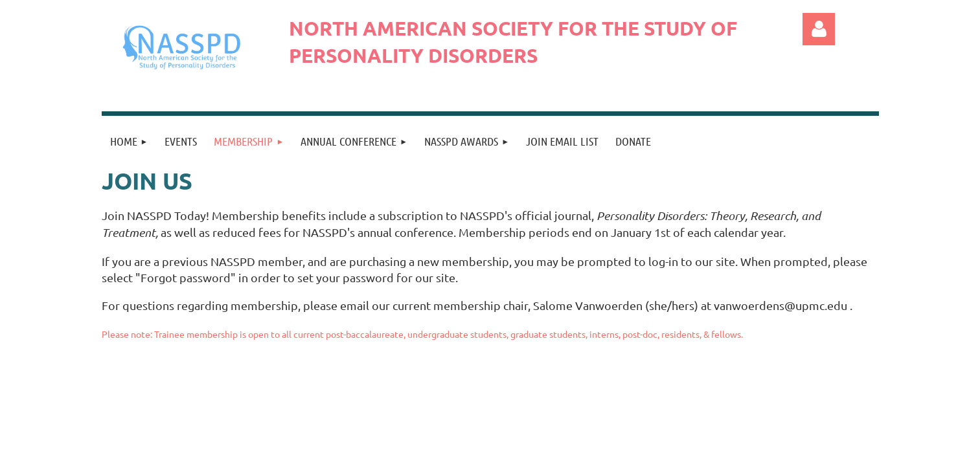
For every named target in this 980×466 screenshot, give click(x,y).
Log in (819, 29)
